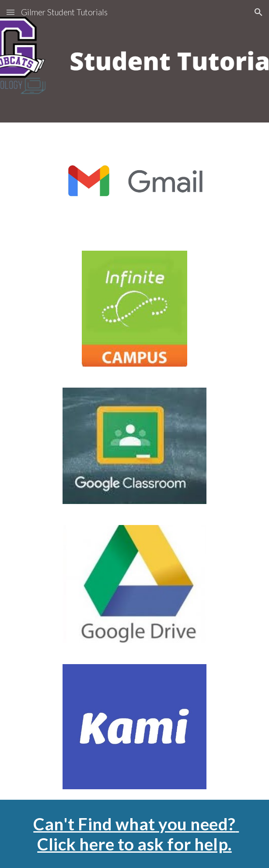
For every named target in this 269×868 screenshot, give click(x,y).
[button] (10, 12)
